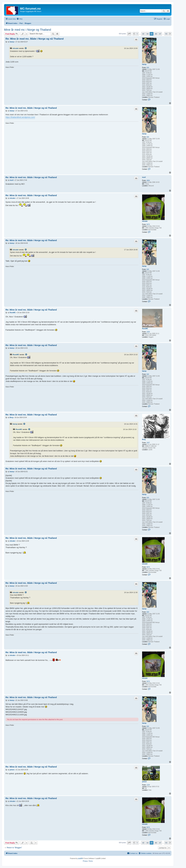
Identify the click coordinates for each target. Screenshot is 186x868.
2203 (148, 332)
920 (148, 68)
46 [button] (156, 34)
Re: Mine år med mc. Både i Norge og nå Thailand (35, 39)
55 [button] (166, 34)
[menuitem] (19, 19)
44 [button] (147, 34)
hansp (144, 64)
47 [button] (160, 34)
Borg (144, 439)
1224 (148, 785)
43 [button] (143, 34)
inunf (144, 177)
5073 (148, 224)
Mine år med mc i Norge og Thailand (28, 30)
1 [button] (137, 34)
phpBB (80, 858)
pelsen (144, 782)
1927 (148, 443)
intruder (16, 48)
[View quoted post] (26, 48)
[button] (129, 34)
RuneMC (145, 329)
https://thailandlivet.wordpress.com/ (20, 117)
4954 (148, 180)
